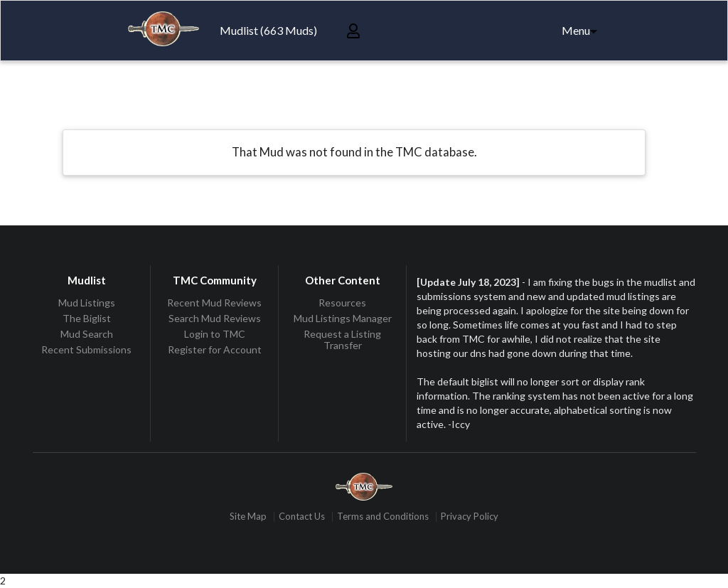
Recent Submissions (86, 349)
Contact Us (302, 517)
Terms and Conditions (383, 517)
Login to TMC (215, 334)
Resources (342, 303)
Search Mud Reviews (215, 318)
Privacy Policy (470, 517)
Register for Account (215, 349)
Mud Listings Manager (343, 318)
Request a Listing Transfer (342, 340)
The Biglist (87, 318)
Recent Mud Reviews (214, 303)
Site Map (248, 517)
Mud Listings (87, 303)
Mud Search (87, 334)
